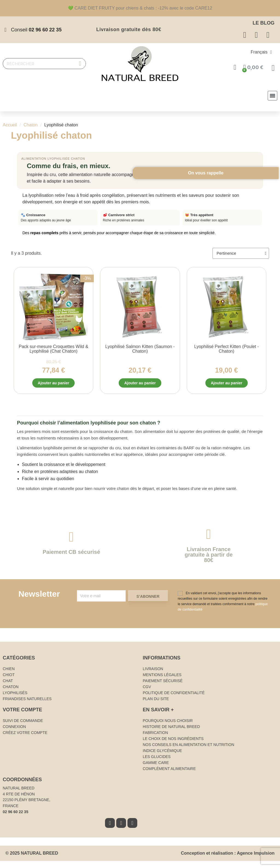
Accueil (10, 125)
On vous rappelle (264, 227)
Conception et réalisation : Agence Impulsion (228, 855)
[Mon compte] (236, 67)
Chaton (31, 125)
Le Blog (264, 23)
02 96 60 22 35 (15, 813)
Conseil (36, 30)
